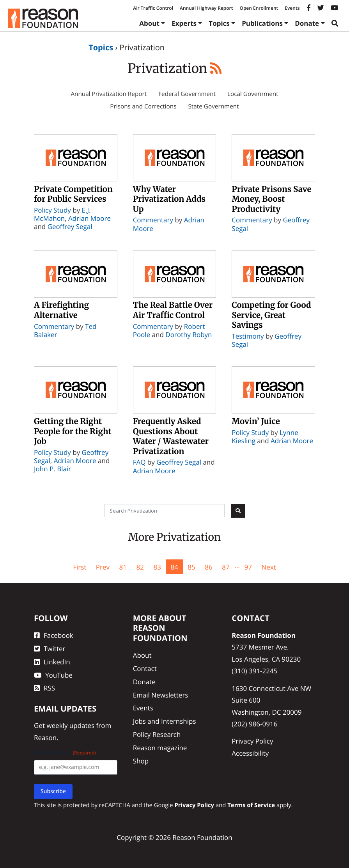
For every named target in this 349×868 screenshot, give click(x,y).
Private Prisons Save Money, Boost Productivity (271, 199)
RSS (44, 688)
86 (208, 567)
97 (248, 567)
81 (123, 567)
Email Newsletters (161, 695)
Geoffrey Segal (70, 226)
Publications (262, 23)
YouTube (53, 675)
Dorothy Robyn (189, 335)
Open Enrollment (259, 8)
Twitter (50, 649)
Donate (307, 23)
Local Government (253, 94)
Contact (145, 668)
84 (174, 567)
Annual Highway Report (206, 8)
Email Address (65, 753)
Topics (219, 23)
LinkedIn (52, 662)
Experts (184, 23)
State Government (213, 107)
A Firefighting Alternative (61, 310)
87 (226, 567)
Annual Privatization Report (109, 94)
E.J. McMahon (62, 214)
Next (269, 567)
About (149, 23)
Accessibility (250, 753)
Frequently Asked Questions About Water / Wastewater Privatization (171, 436)
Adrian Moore (89, 218)
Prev (103, 567)
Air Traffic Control (153, 8)
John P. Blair (52, 469)
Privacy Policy (252, 741)
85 (191, 567)
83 (157, 567)
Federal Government (187, 94)
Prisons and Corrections (143, 107)
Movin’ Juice (256, 421)
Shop (141, 761)
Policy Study (52, 210)
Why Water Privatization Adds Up (169, 199)
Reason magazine (160, 748)
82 (140, 567)
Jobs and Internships (165, 721)
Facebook (54, 635)
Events (292, 8)
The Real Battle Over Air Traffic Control (173, 310)
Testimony (248, 336)
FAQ (139, 462)
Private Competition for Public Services (73, 194)
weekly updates (70, 725)
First (80, 567)
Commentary (153, 220)
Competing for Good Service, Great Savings (271, 315)
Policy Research (157, 734)
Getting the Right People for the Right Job (73, 431)
